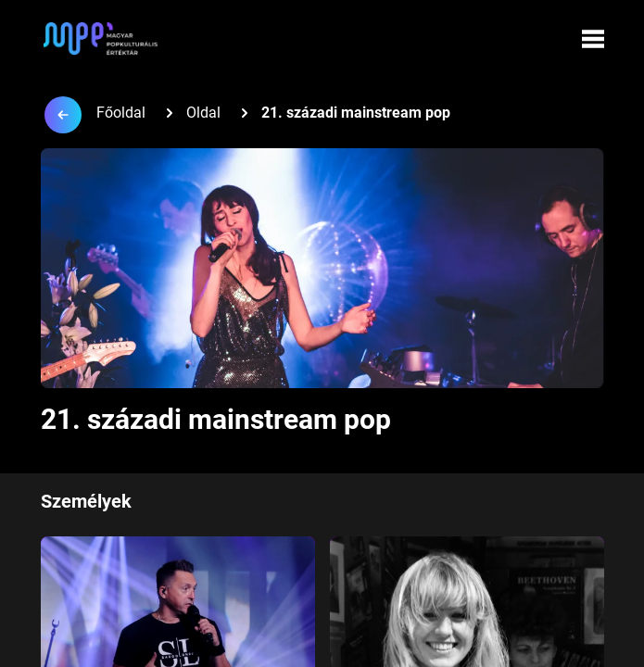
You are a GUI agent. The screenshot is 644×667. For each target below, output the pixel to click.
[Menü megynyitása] (593, 39)
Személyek (86, 501)
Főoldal (121, 113)
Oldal (203, 113)
